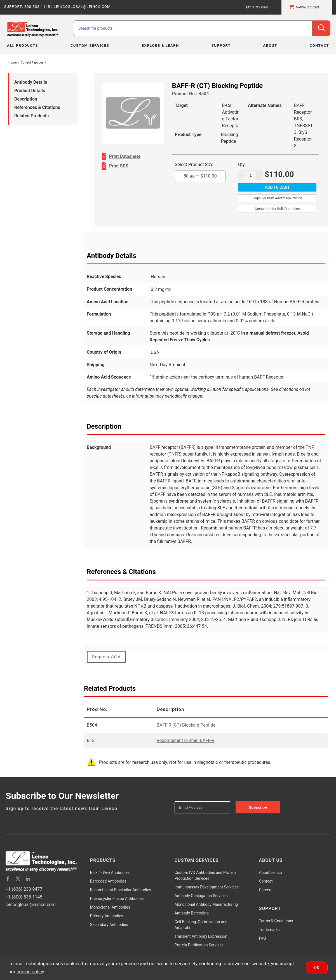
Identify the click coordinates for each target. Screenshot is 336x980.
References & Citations (37, 107)
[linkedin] (28, 879)
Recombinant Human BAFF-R (185, 740)
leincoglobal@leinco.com (31, 905)
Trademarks (269, 930)
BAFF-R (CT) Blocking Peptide (186, 725)
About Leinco (271, 872)
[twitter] (18, 879)
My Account (257, 7)
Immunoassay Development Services (207, 887)
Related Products (31, 116)
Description (26, 99)
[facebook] (8, 879)
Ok (317, 968)
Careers (266, 890)
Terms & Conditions (276, 921)
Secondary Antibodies (109, 925)
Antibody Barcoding (192, 913)
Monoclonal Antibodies (110, 907)
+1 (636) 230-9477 (24, 889)
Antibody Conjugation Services (201, 896)
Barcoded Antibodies (108, 881)
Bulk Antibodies (110, 872)
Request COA (106, 657)
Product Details (30, 91)
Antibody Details (31, 82)
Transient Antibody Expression (201, 936)
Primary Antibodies (107, 916)
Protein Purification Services (199, 945)
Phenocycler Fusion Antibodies (117, 899)
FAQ (263, 938)
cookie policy (30, 972)
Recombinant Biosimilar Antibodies (121, 890)
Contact (266, 881)
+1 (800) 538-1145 (24, 897)
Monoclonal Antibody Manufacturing (206, 904)
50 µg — (200, 176)
